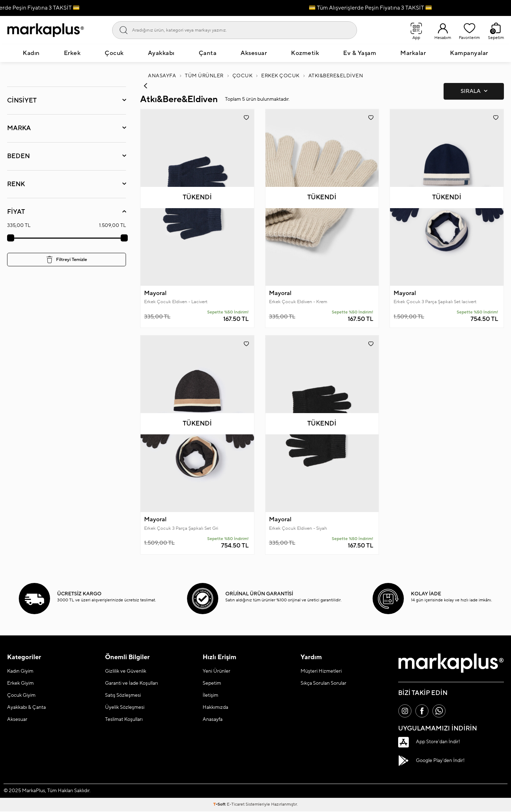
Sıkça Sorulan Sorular (323, 684)
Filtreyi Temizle (67, 260)
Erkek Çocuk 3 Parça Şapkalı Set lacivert (435, 302)
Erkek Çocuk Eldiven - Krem (298, 302)
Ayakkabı (161, 53)
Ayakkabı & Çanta (26, 708)
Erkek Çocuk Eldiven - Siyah (298, 529)
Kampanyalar (469, 53)
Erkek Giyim (20, 684)
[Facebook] (423, 712)
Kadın (31, 53)
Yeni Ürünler (216, 672)
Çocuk (114, 53)
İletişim (210, 696)
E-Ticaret (236, 805)
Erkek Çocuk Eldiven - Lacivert (176, 302)
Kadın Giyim (20, 672)
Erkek (72, 53)
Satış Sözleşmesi (123, 696)
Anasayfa (162, 76)
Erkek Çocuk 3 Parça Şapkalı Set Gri (181, 529)
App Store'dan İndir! (429, 743)
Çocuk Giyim (21, 696)
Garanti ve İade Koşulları (131, 684)
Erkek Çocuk (280, 76)
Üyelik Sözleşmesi (125, 708)
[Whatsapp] (441, 712)
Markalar (413, 53)
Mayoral (155, 293)
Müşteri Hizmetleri (321, 672)
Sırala (474, 91)
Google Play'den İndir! (431, 761)
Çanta (208, 53)
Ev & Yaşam (360, 53)
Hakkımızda (215, 708)
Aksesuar (254, 53)
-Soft (220, 805)
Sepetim (212, 684)
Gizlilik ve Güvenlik (126, 672)
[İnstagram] (405, 712)
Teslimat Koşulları (124, 720)
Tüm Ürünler (204, 76)
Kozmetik (305, 53)
